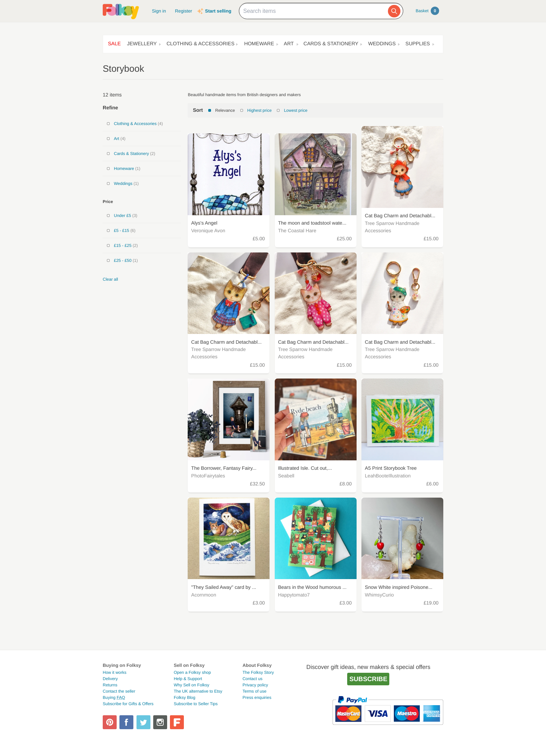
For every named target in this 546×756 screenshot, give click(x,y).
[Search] (394, 11)
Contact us (252, 679)
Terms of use (254, 691)
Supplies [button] (418, 44)
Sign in (159, 11)
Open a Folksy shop (192, 672)
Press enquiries (257, 697)
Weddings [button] (382, 44)
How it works (115, 672)
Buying (114, 697)
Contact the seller (119, 691)
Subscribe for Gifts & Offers (128, 704)
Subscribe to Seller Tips (196, 704)
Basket (427, 11)
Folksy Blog (185, 697)
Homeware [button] (259, 44)
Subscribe (368, 679)
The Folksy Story (258, 672)
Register (184, 11)
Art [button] (289, 44)
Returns (110, 685)
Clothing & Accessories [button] (200, 44)
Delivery (110, 679)
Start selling (218, 11)
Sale (114, 44)
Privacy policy (255, 685)
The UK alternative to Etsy (198, 691)
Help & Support (188, 679)
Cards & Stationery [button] (331, 44)
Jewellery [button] (142, 44)
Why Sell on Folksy (192, 685)
